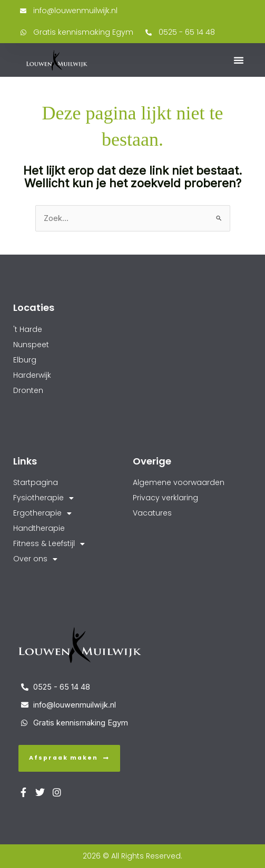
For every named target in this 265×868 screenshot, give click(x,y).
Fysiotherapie (43, 498)
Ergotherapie (42, 513)
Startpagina (36, 482)
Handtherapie (39, 528)
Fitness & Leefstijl (49, 544)
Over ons (35, 559)
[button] (239, 60)
